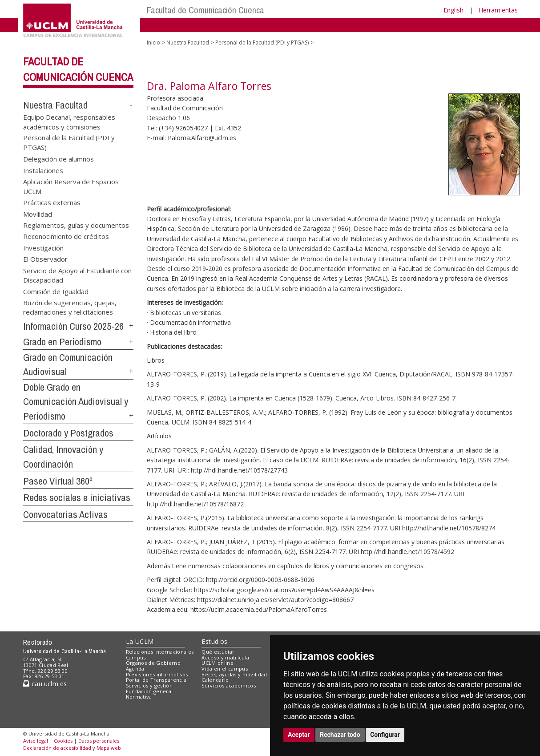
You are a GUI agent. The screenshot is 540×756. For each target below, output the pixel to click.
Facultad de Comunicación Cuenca (206, 10)
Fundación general (149, 691)
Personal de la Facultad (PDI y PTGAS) (262, 42)
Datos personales (99, 741)
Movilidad (38, 214)
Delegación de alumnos (58, 159)
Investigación (43, 247)
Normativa (139, 697)
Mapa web (109, 748)
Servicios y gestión (149, 685)
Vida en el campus (225, 669)
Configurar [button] (385, 735)
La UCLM (140, 641)
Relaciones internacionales (160, 652)
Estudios (214, 641)
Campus (136, 657)
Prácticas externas (52, 202)
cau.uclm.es (45, 684)
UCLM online (218, 663)
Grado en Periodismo (62, 342)
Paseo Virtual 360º (58, 481)
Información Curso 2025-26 (73, 326)
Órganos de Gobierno (153, 663)
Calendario (215, 680)
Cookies (63, 741)
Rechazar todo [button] (340, 735)
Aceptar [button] (299, 735)
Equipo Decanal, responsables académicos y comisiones (69, 122)
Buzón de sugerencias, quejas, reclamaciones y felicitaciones (70, 307)
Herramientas (498, 10)
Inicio (153, 42)
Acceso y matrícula (225, 657)
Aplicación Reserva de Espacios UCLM (71, 186)
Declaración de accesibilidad (57, 748)
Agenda (135, 669)
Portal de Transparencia (156, 680)
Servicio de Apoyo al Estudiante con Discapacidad (77, 275)
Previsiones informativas (157, 674)
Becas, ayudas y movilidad (234, 674)
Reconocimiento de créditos (66, 236)
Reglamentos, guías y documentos (76, 225)
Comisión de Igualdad (56, 291)
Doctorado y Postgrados (68, 433)
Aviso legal (36, 741)
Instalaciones (43, 170)
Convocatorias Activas (65, 514)
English (453, 10)
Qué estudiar (218, 652)
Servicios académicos (229, 685)
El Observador (45, 259)
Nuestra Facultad (55, 105)
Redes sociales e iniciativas (77, 497)
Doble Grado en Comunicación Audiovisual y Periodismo (76, 402)
